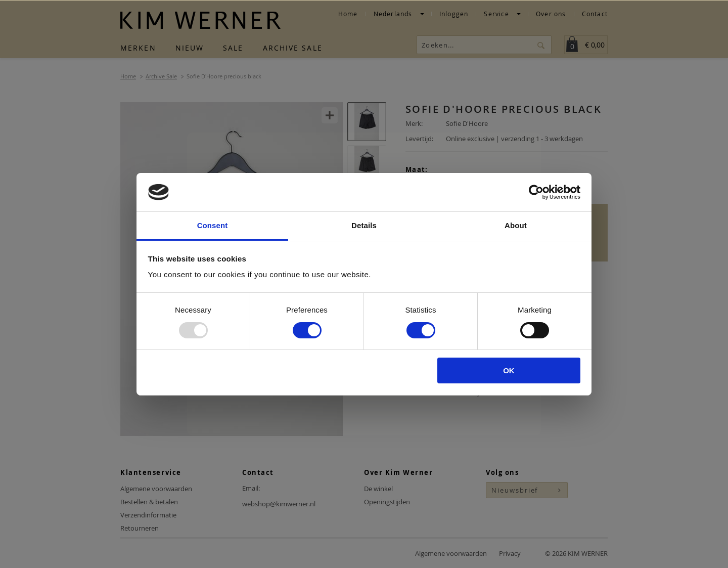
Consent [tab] (213, 225)
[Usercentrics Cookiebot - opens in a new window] (536, 192)
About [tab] (516, 225)
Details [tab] (364, 225)
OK (509, 370)
